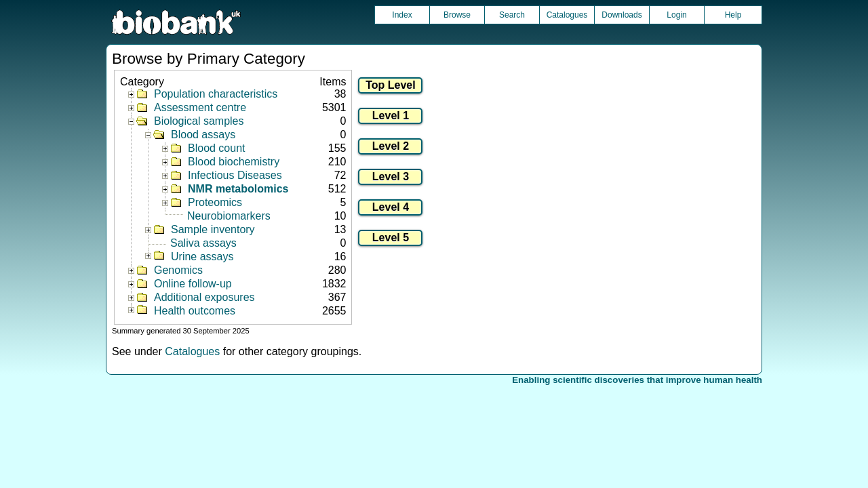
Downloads (622, 15)
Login (676, 15)
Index (402, 15)
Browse (457, 15)
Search (512, 15)
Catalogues (567, 15)
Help (733, 15)
